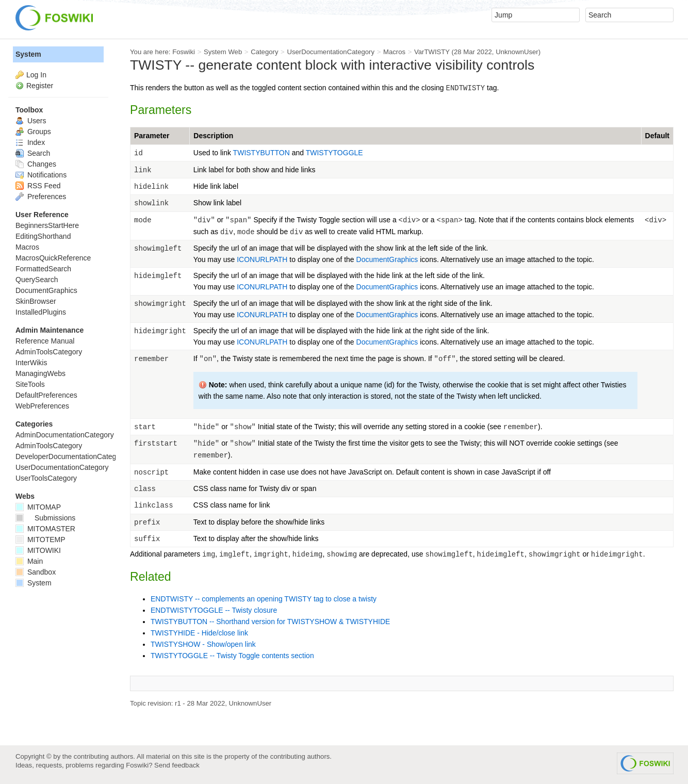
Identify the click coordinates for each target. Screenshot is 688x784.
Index (30, 142)
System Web (223, 52)
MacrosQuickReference (53, 258)
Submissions (45, 518)
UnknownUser (517, 52)
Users (31, 121)
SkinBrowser (36, 301)
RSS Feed (38, 186)
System (28, 54)
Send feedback (177, 765)
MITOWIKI (38, 550)
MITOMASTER (45, 529)
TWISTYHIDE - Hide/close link (199, 633)
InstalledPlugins (41, 312)
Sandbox (36, 572)
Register (40, 86)
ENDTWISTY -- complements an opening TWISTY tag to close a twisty (264, 599)
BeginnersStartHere (47, 225)
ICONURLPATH (262, 259)
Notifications (41, 175)
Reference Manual (45, 341)
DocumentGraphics (387, 259)
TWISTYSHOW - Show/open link (203, 644)
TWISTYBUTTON (261, 153)
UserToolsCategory (46, 478)
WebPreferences (42, 406)
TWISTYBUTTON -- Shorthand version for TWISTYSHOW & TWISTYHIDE (270, 622)
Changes (36, 164)
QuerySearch (37, 280)
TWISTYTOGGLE (334, 153)
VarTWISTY (432, 52)
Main (29, 561)
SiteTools (30, 384)
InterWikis (31, 363)
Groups (33, 132)
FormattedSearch (43, 269)
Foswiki (184, 52)
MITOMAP (38, 507)
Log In (36, 75)
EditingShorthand (43, 236)
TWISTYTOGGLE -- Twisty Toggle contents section (232, 656)
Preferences (41, 197)
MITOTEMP (40, 540)
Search (33, 153)
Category (264, 52)
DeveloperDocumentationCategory (71, 456)
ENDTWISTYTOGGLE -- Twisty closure (214, 610)
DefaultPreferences (46, 395)
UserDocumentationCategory (331, 52)
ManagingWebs (40, 373)
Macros (394, 52)
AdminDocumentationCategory (65, 435)
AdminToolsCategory (49, 352)
